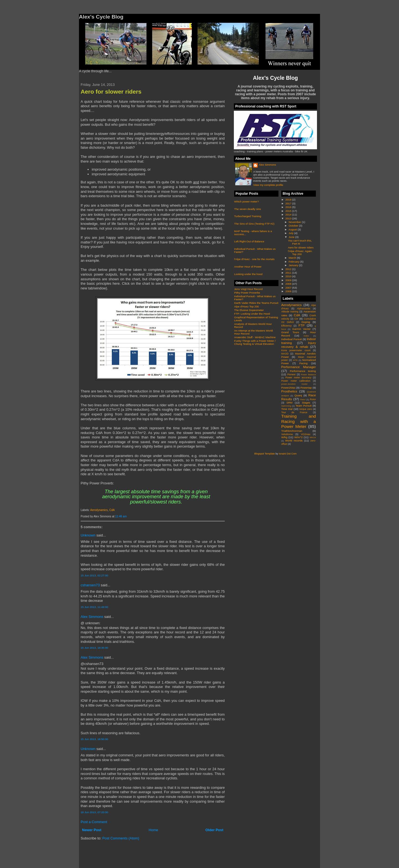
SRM (290, 403)
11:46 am (121, 516)
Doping (306, 322)
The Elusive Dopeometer (249, 310)
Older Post (214, 830)
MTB (295, 360)
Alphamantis (304, 309)
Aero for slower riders (111, 92)
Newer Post (92, 830)
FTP (301, 325)
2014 (289, 215)
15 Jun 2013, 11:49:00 (94, 607)
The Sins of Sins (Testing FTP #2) (254, 224)
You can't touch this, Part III (300, 242)
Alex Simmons (92, 617)
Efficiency (286, 326)
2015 (289, 211)
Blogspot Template (265, 454)
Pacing (303, 363)
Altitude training (290, 312)
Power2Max (288, 388)
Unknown (88, 535)
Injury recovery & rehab (299, 345)
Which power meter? (246, 201)
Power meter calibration (296, 381)
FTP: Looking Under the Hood (252, 314)
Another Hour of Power (248, 267)
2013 (289, 218)
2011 (289, 273)
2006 (289, 291)
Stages (306, 403)
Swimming (286, 406)
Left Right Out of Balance (249, 241)
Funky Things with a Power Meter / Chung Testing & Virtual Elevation (255, 342)
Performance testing (303, 371)
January (294, 265)
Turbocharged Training (248, 216)
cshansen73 (90, 585)
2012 (289, 269)
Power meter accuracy (298, 377)
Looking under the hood (248, 274)
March (293, 258)
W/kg (284, 437)
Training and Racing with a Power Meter (299, 421)
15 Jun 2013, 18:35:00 (94, 648)
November (295, 222)
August (293, 229)
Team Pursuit (304, 406)
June (292, 237)
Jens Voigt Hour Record (248, 289)
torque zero (305, 409)
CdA (112, 510)
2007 (289, 288)
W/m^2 (298, 437)
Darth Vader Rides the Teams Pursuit (256, 303)
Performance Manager (299, 367)
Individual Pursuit (291, 339)
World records (294, 441)
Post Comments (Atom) (121, 838)
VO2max (306, 434)
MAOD (285, 354)
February (295, 262)
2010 (289, 276)
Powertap (306, 388)
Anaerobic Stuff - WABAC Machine (255, 337)
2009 (289, 280)
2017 (289, 203)
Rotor (313, 399)
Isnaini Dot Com (288, 454)
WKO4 (313, 437)
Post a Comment (94, 822)
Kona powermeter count (296, 350)
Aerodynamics (99, 510)
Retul (303, 400)
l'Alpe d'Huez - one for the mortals (254, 259)
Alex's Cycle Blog (275, 78)
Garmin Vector (301, 329)
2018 (289, 200)
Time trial (287, 409)
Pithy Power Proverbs (247, 293)
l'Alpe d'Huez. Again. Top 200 (300, 253)
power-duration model (294, 384)
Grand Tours (290, 332)
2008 (289, 284)
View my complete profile (268, 185)
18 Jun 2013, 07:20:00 (94, 812)
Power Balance (308, 375)
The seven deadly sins (248, 209)
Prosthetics (289, 391)
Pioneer (291, 374)
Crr (296, 319)
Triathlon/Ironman (292, 431)
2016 (289, 207)
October (294, 226)
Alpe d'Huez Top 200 (246, 306)
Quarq (298, 395)
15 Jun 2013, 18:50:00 (94, 739)
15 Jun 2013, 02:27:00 (94, 575)
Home (153, 830)
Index (306, 336)
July (291, 233)
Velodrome (287, 434)
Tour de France (294, 412)
